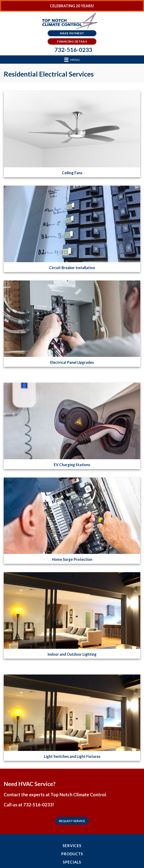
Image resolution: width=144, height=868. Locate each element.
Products (72, 854)
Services (72, 846)
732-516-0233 (38, 805)
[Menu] (72, 60)
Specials (72, 862)
